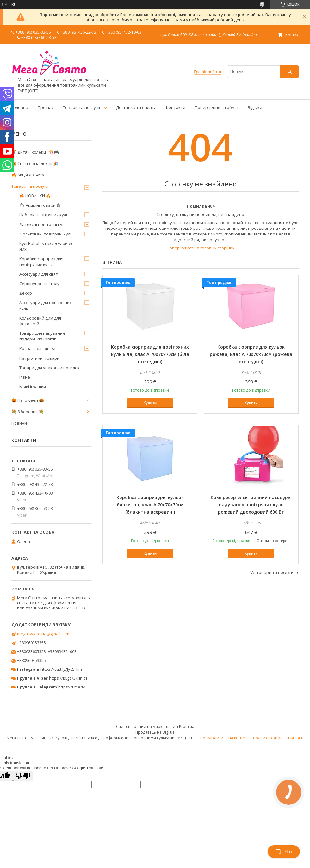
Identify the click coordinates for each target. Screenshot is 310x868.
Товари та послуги (81, 107)
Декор (26, 293)
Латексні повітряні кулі (42, 224)
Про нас (46, 107)
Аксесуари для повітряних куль (46, 305)
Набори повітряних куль (44, 215)
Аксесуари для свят (39, 274)
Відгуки (255, 107)
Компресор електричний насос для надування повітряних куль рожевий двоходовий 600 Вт (251, 505)
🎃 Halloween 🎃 (28, 400)
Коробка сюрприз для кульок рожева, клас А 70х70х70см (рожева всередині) (251, 354)
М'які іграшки (33, 387)
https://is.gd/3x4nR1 (68, 678)
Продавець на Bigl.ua (155, 732)
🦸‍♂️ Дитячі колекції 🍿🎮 (35, 152)
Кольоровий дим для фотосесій (40, 321)
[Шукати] (289, 72)
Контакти (176, 107)
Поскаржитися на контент (225, 738)
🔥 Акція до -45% (28, 175)
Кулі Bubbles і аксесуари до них (46, 246)
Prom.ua (187, 727)
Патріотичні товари (39, 358)
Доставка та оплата (136, 107)
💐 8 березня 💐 (28, 412)
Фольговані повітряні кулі (45, 234)
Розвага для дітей (37, 348)
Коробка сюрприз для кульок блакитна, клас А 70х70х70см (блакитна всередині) (150, 505)
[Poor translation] (23, 776)
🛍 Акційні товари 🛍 (41, 205)
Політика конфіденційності (278, 738)
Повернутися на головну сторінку (201, 248)
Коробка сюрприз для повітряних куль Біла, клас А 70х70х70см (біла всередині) (150, 354)
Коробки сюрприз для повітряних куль (41, 261)
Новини (19, 423)
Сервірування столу (39, 284)
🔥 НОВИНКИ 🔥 (35, 196)
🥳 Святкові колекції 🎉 (35, 163)
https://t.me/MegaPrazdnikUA (87, 687)
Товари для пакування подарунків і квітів (42, 336)
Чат (284, 852)
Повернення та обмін (217, 107)
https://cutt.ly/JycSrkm (61, 669)
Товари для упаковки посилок (50, 368)
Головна (20, 107)
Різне (25, 377)
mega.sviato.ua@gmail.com (43, 634)
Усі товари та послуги (272, 572)
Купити (150, 403)
